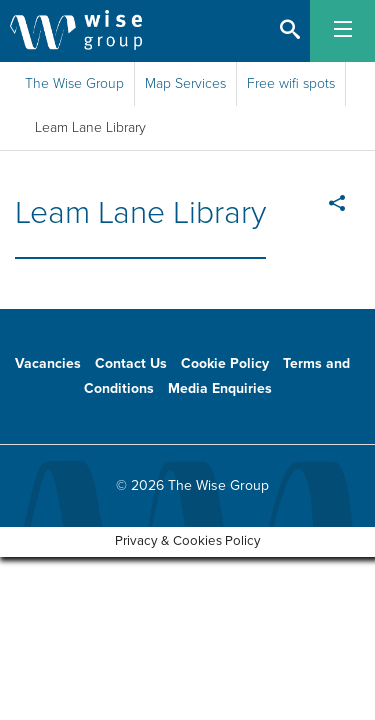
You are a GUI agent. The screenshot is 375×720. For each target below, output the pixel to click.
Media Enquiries (220, 388)
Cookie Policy (225, 363)
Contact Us (131, 363)
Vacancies (48, 363)
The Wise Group (74, 83)
